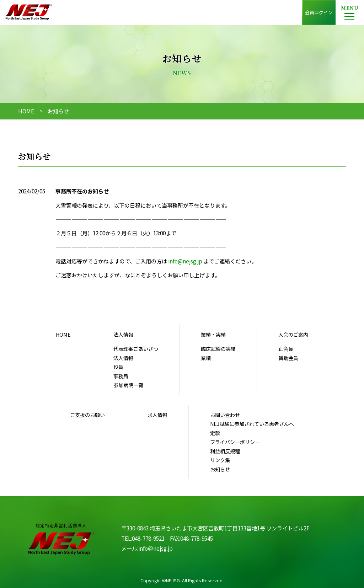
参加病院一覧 (128, 385)
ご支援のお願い (87, 415)
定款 (215, 433)
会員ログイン (319, 12)
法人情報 (123, 358)
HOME (26, 111)
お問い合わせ (225, 415)
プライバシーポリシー (235, 442)
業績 (206, 358)
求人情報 (157, 415)
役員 (118, 367)
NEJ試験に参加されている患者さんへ (252, 424)
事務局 (121, 376)
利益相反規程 (225, 451)
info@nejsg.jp (185, 261)
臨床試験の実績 (218, 349)
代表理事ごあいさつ (136, 349)
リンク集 (220, 460)
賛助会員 (288, 358)
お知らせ (220, 469)
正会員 (286, 349)
